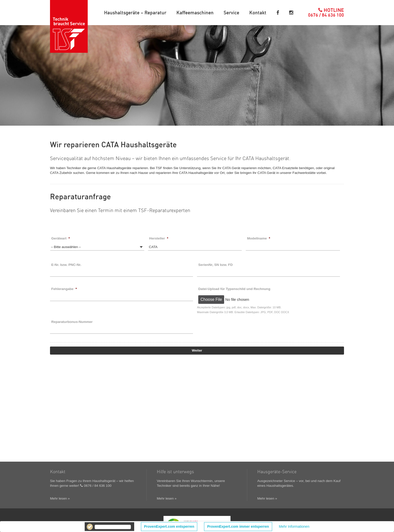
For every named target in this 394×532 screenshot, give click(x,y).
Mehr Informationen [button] (294, 526)
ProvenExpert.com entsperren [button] (169, 526)
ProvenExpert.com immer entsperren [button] (238, 526)
